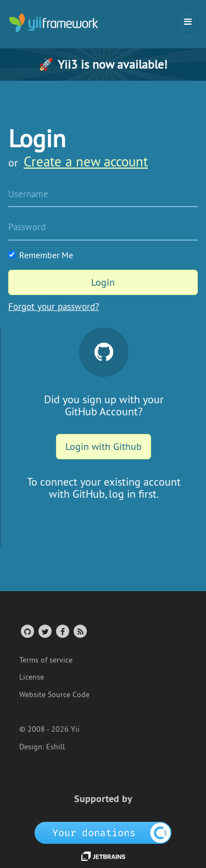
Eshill (55, 747)
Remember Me (41, 255)
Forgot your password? (54, 307)
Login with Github (104, 446)
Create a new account (86, 162)
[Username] (103, 195)
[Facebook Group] (62, 631)
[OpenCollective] (103, 832)
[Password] (103, 228)
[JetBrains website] (103, 855)
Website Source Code (54, 694)
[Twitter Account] (44, 631)
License (32, 677)
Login (103, 282)
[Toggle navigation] (188, 21)
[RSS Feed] (79, 631)
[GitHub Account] (27, 631)
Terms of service (46, 660)
